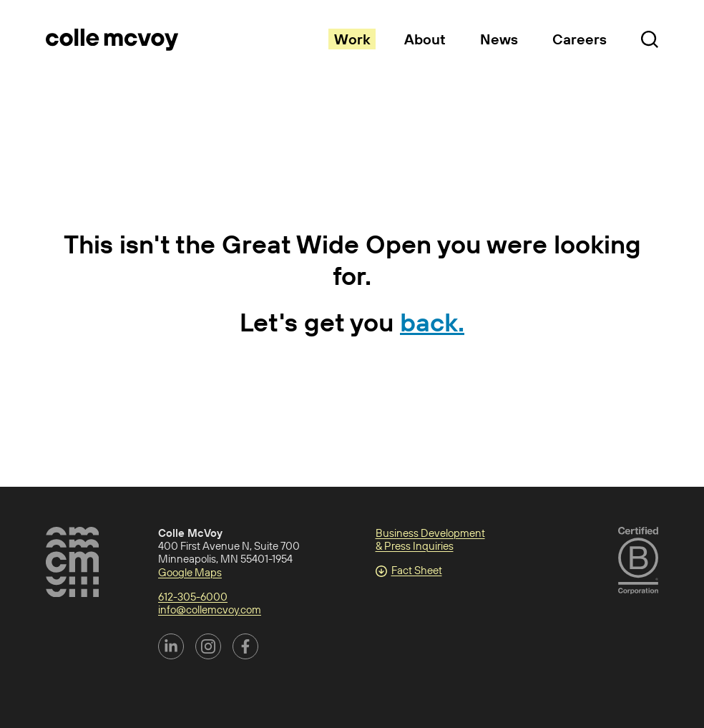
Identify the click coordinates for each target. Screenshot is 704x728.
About (425, 39)
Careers (580, 39)
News (499, 39)
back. (432, 322)
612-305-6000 (193, 597)
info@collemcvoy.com (210, 610)
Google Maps (190, 572)
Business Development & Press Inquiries (430, 539)
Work (352, 39)
